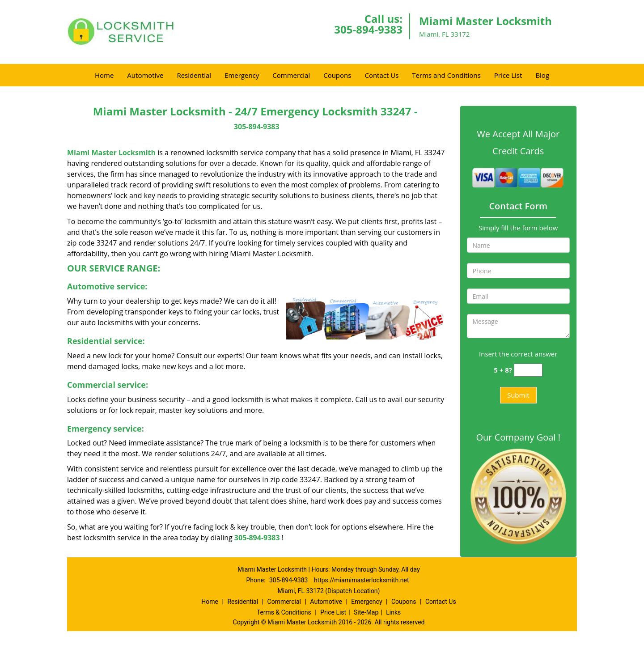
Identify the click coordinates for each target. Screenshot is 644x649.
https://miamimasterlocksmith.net (362, 580)
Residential (194, 75)
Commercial (291, 75)
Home (104, 75)
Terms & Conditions (284, 612)
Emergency (242, 75)
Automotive (145, 75)
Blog (542, 75)
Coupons (337, 75)
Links (393, 612)
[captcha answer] (528, 370)
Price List (508, 75)
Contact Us (381, 75)
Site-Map (366, 612)
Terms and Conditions (446, 75)
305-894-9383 (368, 29)
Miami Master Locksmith (111, 153)
